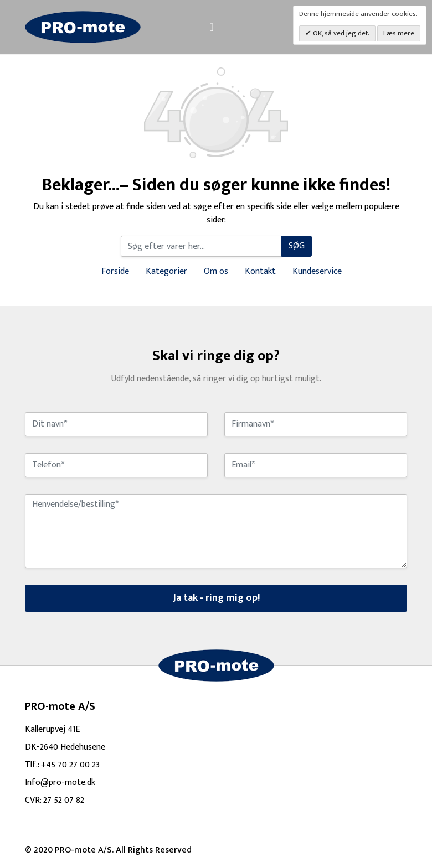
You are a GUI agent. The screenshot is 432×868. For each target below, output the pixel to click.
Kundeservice (317, 271)
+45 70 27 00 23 (70, 765)
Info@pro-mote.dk (60, 783)
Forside (115, 271)
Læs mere (399, 33)
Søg (297, 246)
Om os (216, 271)
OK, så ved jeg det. (340, 33)
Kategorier (166, 271)
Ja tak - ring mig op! (216, 598)
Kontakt (260, 271)
